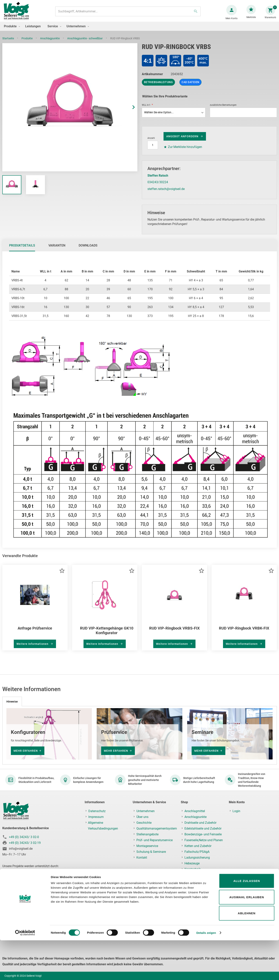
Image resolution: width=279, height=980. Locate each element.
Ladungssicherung (197, 858)
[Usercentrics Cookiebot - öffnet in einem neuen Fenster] (25, 972)
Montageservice (147, 846)
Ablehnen (247, 953)
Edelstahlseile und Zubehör (203, 828)
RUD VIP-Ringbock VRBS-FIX (174, 632)
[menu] (139, 30)
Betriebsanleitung (158, 86)
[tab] (22, 249)
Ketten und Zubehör (198, 846)
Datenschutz (97, 811)
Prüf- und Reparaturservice (155, 840)
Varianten (57, 249)
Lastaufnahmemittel (198, 875)
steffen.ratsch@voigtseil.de (166, 193)
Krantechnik (193, 869)
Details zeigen (206, 972)
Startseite (8, 42)
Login (236, 811)
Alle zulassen (247, 920)
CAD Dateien (190, 86)
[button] (130, 111)
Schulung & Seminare (151, 852)
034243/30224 (158, 186)
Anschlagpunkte (50, 42)
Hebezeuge (192, 863)
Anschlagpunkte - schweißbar (85, 42)
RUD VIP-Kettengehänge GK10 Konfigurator (107, 634)
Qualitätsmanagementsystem (157, 828)
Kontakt (142, 858)
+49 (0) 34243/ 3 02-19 (25, 843)
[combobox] (127, 13)
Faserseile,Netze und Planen (204, 840)
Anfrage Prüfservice (35, 632)
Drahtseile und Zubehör (200, 823)
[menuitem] (11, 30)
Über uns (142, 817)
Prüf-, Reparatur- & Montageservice (196, 884)
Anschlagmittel (195, 811)
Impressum (96, 817)
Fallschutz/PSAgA (197, 852)
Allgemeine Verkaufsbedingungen (103, 826)
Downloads (88, 249)
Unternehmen (146, 811)
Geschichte (144, 823)
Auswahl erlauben (247, 937)
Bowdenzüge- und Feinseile (203, 834)
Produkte (27, 42)
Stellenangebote (147, 834)
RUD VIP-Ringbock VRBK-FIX (244, 632)
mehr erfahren (26, 751)
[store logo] (18, 13)
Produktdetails (22, 249)
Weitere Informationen (33, 648)
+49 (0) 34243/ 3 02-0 (24, 837)
